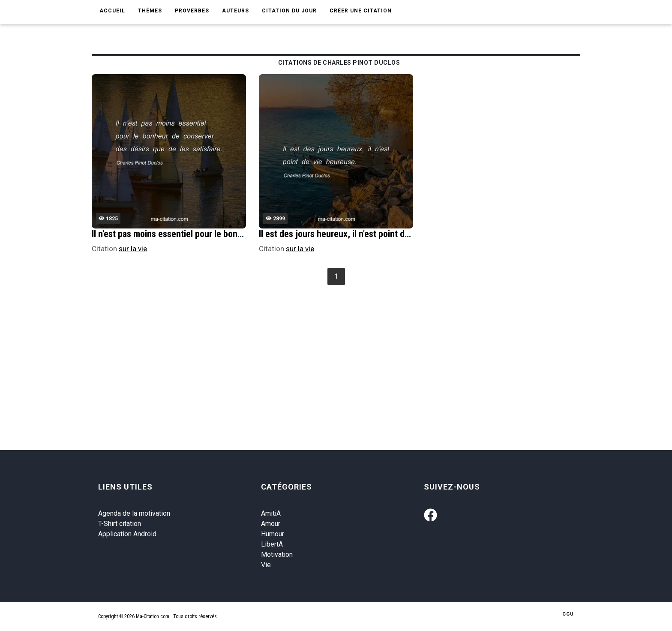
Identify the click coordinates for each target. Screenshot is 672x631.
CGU (568, 614)
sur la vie (133, 249)
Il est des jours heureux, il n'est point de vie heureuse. (361, 234)
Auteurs (235, 11)
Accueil (112, 11)
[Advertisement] (349, 352)
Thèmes (150, 11)
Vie (266, 565)
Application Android (127, 534)
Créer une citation (361, 11)
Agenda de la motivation (134, 513)
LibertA (272, 544)
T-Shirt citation (120, 524)
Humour (273, 534)
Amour (271, 524)
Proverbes (192, 11)
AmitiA (271, 513)
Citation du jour (289, 11)
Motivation (277, 554)
